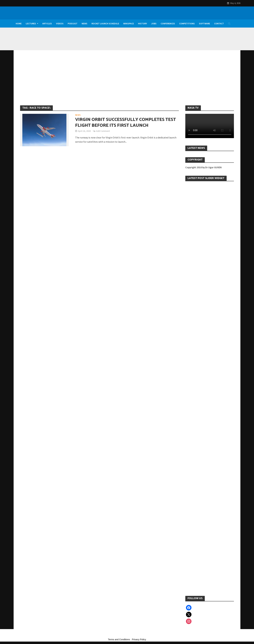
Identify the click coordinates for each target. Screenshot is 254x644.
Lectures (31, 24)
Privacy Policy (139, 639)
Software (204, 24)
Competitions (187, 24)
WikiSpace (129, 24)
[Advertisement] (127, 81)
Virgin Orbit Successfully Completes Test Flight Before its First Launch (126, 123)
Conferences (168, 24)
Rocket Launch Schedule (105, 24)
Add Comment (103, 131)
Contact (219, 24)
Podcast (73, 24)
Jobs (154, 24)
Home (19, 24)
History (142, 24)
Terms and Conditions (119, 639)
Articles (47, 24)
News (84, 24)
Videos (60, 24)
